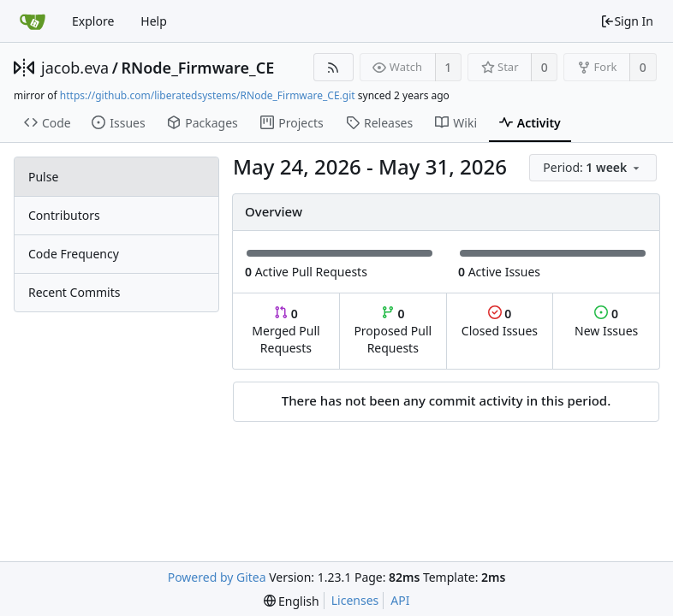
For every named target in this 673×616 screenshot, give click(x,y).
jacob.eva (75, 68)
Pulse (43, 177)
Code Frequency (74, 254)
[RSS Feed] (334, 67)
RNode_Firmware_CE (197, 68)
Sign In (627, 21)
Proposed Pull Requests (393, 331)
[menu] (594, 168)
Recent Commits (74, 292)
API (400, 600)
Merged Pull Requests (286, 331)
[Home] (33, 21)
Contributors (64, 215)
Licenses (355, 600)
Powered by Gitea (217, 577)
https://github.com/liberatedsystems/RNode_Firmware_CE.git (208, 95)
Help (154, 21)
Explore (93, 21)
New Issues (606, 322)
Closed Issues (500, 322)
